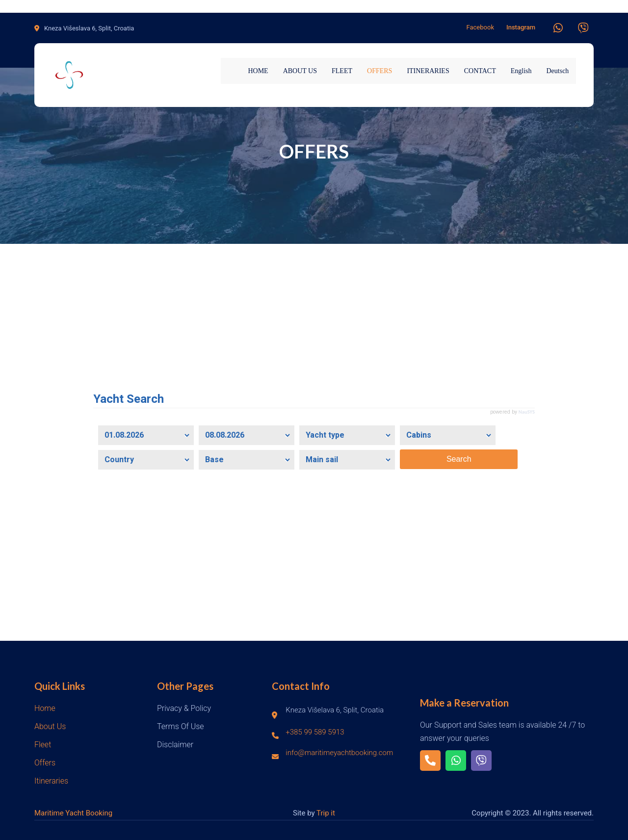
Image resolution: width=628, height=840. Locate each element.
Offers (45, 763)
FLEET (342, 71)
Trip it (326, 813)
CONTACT (480, 71)
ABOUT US (300, 71)
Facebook (480, 27)
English (521, 71)
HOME (258, 71)
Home (45, 708)
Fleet (43, 745)
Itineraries (51, 781)
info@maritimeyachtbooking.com (339, 753)
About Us (50, 726)
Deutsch (557, 71)
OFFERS (379, 71)
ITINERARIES (428, 71)
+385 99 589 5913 (315, 732)
